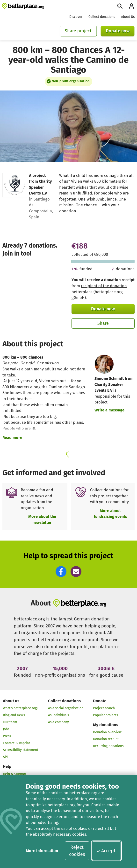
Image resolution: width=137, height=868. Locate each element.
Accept (106, 851)
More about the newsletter (42, 520)
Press (7, 736)
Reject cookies (77, 851)
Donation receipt (106, 739)
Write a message (109, 410)
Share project (78, 31)
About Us (128, 17)
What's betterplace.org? (21, 708)
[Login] (132, 6)
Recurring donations (108, 746)
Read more (12, 438)
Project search (104, 708)
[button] (61, 572)
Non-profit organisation (71, 81)
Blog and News (14, 715)
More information (42, 851)
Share (103, 323)
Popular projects (105, 715)
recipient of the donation (104, 286)
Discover (76, 17)
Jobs (6, 729)
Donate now (118, 31)
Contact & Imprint (16, 743)
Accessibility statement (21, 750)
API (5, 757)
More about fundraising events (110, 514)
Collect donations (102, 17)
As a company (58, 722)
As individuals (58, 715)
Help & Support (15, 774)
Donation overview (107, 732)
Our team (10, 722)
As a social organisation (66, 708)
